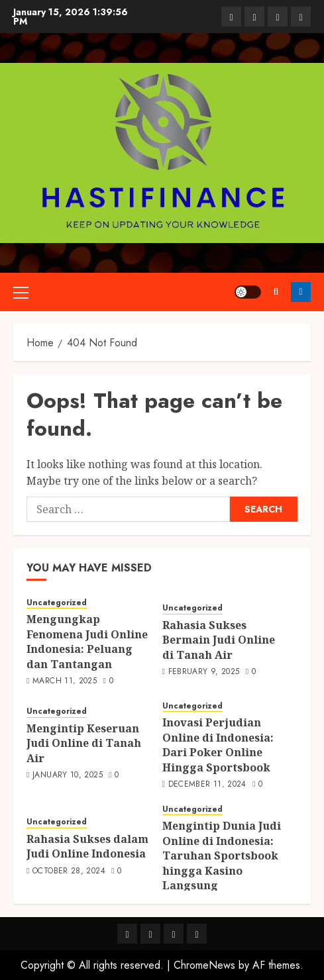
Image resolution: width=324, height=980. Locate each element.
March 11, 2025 (65, 681)
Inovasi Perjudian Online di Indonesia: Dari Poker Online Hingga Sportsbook (218, 745)
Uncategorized (57, 603)
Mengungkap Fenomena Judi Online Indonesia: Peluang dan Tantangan (87, 641)
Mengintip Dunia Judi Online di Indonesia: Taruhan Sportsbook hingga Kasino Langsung (222, 856)
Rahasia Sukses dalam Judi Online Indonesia (87, 846)
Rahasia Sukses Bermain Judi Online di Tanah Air (219, 640)
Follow (301, 292)
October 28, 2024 (69, 871)
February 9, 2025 (204, 672)
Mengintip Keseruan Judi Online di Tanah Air (84, 743)
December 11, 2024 (207, 785)
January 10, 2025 (68, 775)
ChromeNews (204, 965)
